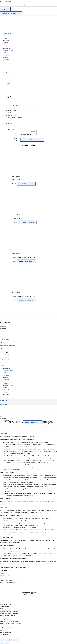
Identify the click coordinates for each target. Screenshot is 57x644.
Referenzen (8, 34)
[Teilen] (12, 640)
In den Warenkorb (32, 140)
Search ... (3, 5)
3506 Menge (7, 421)
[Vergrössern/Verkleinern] (2, 640)
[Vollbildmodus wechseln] (7, 640)
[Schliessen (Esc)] (17, 640)
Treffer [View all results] (5, 9)
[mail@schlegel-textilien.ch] (1, 344)
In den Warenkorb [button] (26, 184)
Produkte (7, 40)
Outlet (6, 43)
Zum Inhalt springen (6, 1)
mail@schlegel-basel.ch (11, 583)
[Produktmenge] (15, 422)
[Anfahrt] (1, 363)
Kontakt (7, 45)
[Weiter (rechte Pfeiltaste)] (7, 643)
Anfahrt (2, 365)
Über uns (7, 38)
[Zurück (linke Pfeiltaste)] (2, 643)
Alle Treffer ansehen (11, 13)
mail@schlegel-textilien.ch (7, 346)
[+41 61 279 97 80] (1, 338)
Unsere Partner (9, 36)
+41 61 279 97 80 (5, 340)
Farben (26, 135)
